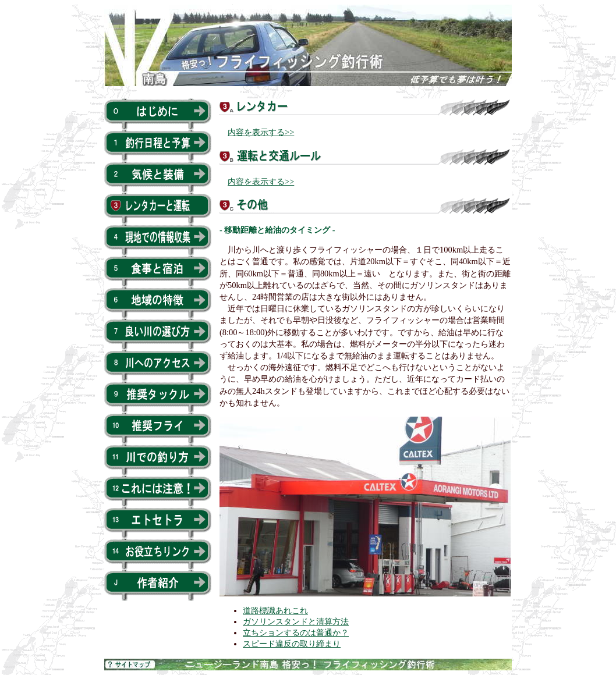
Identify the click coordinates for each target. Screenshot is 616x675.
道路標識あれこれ (275, 610)
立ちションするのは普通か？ (296, 633)
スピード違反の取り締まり (292, 644)
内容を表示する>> (261, 132)
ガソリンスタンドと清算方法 (296, 621)
